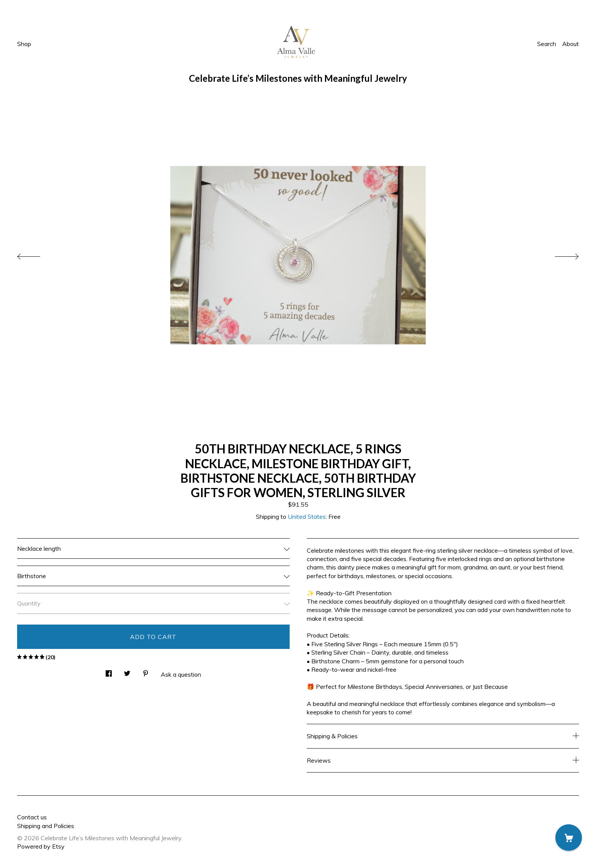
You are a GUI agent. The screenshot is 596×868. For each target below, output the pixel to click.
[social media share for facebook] (109, 672)
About (571, 44)
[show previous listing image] (36, 254)
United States (307, 517)
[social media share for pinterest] (146, 672)
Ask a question (181, 674)
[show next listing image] (560, 254)
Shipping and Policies (46, 826)
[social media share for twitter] (127, 672)
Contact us (32, 817)
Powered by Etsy (41, 846)
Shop (24, 44)
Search (547, 44)
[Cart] (569, 838)
